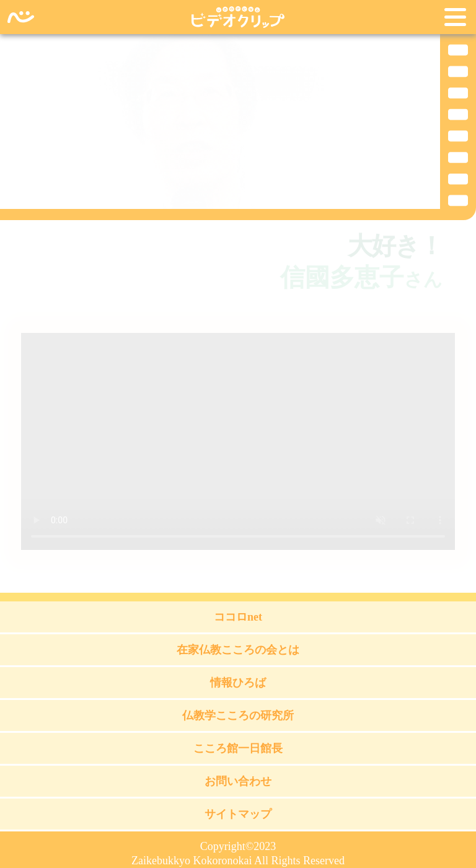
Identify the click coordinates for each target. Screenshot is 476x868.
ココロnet (238, 617)
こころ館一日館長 (238, 748)
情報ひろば (238, 683)
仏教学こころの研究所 (238, 715)
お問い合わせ (238, 781)
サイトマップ (238, 814)
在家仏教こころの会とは (238, 650)
